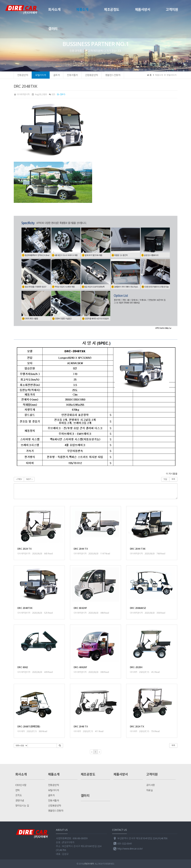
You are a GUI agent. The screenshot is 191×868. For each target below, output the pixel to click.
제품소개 (82, 9)
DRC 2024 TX (25, 549)
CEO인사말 (21, 785)
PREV (19, 479)
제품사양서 (143, 9)
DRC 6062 (23, 667)
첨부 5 (61, 94)
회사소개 (54, 9)
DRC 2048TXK (25, 608)
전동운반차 (23, 75)
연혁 (17, 790)
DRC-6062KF (80, 667)
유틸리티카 (41, 75)
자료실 (150, 790)
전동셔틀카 (72, 75)
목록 (173, 479)
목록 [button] (173, 745)
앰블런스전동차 (113, 75)
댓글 (165, 479)
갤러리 (53, 29)
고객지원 (172, 9)
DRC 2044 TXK (138, 549)
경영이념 (20, 800)
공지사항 (151, 785)
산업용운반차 (91, 75)
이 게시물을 (172, 474)
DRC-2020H (136, 667)
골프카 (57, 75)
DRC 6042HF (80, 608)
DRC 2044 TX (81, 549)
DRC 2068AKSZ (138, 608)
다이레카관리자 (22, 94)
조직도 (19, 795)
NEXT (29, 479)
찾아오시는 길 (22, 806)
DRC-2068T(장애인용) (29, 726)
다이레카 (134, 672)
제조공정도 (112, 9)
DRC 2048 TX (81, 726)
